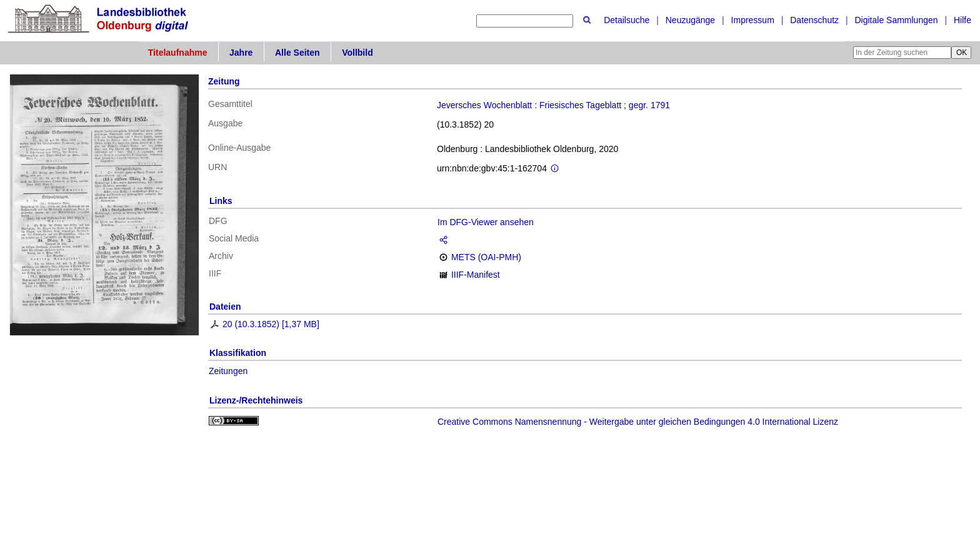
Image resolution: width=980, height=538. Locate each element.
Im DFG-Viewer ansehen (486, 222)
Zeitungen (228, 371)
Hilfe (962, 20)
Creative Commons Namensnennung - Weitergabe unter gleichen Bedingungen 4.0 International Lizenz (638, 422)
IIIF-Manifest (476, 275)
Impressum (753, 20)
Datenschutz (814, 20)
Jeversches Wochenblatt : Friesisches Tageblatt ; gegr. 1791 (553, 105)
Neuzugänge (690, 20)
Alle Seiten (297, 53)
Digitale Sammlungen (896, 20)
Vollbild (357, 53)
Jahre (241, 53)
